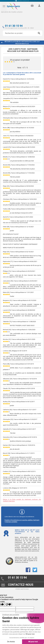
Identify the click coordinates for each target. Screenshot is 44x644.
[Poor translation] (8, 605)
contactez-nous (21, 585)
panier (32, 5)
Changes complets (11, 522)
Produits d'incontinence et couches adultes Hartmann (22, 520)
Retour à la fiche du (22, 43)
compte (39, 8)
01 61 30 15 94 (14, 26)
